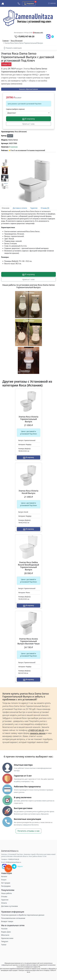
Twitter (4, 945)
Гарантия (5, 900)
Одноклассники (7, 938)
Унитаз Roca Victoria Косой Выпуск (28, 492)
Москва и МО (39, 33)
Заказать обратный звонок (28, 89)
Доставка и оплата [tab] (20, 208)
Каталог (4, 876)
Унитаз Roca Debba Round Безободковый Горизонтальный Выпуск (28, 566)
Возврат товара (7, 921)
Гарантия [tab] (34, 208)
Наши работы (6, 893)
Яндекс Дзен (6, 932)
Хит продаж (6, 883)
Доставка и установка (9, 906)
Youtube (4, 929)
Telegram (5, 941)
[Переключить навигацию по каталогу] (12, 48)
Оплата (4, 903)
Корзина (30, 3)
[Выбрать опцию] (28, 113)
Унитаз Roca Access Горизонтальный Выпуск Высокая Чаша (28, 641)
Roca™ (10, 136)
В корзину (28, 119)
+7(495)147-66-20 (13, 859)
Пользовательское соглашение (13, 918)
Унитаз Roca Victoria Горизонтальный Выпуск (28, 419)
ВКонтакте (5, 935)
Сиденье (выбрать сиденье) (15, 109)
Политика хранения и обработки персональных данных (23, 915)
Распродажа (6, 886)
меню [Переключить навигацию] (52, 3)
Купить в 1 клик (29, 124)
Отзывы (4, 897)
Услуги (4, 880)
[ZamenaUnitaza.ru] (10, 851)
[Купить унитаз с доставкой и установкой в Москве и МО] (3, 3)
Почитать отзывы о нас (28, 831)
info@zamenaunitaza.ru (13, 862)
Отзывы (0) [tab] (45, 208)
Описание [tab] (6, 208)
